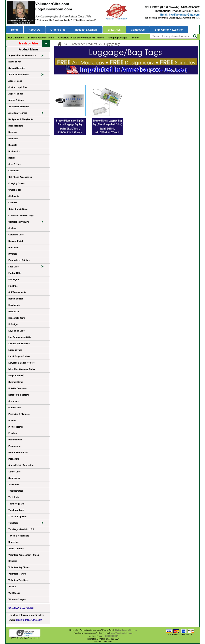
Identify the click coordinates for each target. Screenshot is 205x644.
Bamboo (13, 132)
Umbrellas (13, 542)
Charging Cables (17, 183)
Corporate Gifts (16, 235)
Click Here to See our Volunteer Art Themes (81, 38)
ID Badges (13, 324)
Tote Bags (28, 524)
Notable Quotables (18, 388)
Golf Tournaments (17, 292)
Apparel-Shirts (16, 94)
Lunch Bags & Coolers (19, 356)
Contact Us (138, 30)
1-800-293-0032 (111, 636)
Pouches (13, 433)
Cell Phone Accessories (20, 177)
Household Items (17, 318)
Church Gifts (15, 190)
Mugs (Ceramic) (16, 376)
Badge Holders (16, 126)
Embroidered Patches (19, 260)
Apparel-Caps (15, 81)
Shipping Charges (118, 38)
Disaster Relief (16, 241)
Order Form (58, 30)
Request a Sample (86, 30)
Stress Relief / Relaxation (21, 465)
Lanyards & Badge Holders (22, 363)
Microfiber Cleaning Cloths (22, 369)
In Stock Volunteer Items (41, 38)
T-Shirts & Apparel (17, 517)
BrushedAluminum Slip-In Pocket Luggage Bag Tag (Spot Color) (70, 124)
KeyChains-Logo (17, 331)
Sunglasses (14, 478)
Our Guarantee (16, 38)
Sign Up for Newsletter (169, 30)
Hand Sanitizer (16, 299)
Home (15, 30)
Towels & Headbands (19, 536)
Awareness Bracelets (19, 107)
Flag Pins (13, 286)
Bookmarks (14, 151)
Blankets (13, 145)
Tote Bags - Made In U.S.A (21, 529)
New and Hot (15, 62)
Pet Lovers (14, 459)
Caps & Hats (15, 164)
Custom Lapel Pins (18, 87)
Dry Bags (13, 254)
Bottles (12, 158)
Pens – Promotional (18, 453)
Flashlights (14, 280)
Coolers (12, 228)
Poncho (12, 420)
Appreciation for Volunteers (28, 56)
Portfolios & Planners (19, 414)
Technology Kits (16, 504)
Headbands (14, 305)
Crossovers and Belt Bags (21, 216)
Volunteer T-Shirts (17, 574)
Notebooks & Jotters (19, 395)
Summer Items (16, 382)
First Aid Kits (15, 273)
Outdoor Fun (15, 408)
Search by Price (34, 43)
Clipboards (14, 196)
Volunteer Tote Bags (18, 580)
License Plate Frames (19, 344)
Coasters (13, 203)
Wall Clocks (14, 593)
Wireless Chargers (17, 599)
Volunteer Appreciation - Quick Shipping (24, 558)
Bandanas (13, 139)
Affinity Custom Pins (28, 75)
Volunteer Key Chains (19, 567)
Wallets (12, 587)
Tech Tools (14, 497)
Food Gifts (28, 267)
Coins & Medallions (18, 209)
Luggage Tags (15, 350)
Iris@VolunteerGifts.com (29, 620)
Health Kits (14, 312)
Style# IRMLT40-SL (70, 129)
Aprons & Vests (16, 100)
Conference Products (28, 223)
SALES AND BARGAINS (21, 608)
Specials (114, 30)
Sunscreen (14, 485)
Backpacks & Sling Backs (21, 119)
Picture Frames (16, 427)
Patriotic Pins (15, 440)
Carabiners (14, 171)
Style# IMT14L (107, 129)
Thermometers (16, 491)
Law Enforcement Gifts (20, 337)
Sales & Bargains (17, 68)
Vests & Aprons (16, 549)
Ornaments (14, 401)
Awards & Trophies (28, 114)
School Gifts (14, 472)
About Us (34, 30)
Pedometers (14, 446)
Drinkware (13, 248)
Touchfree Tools (16, 510)
